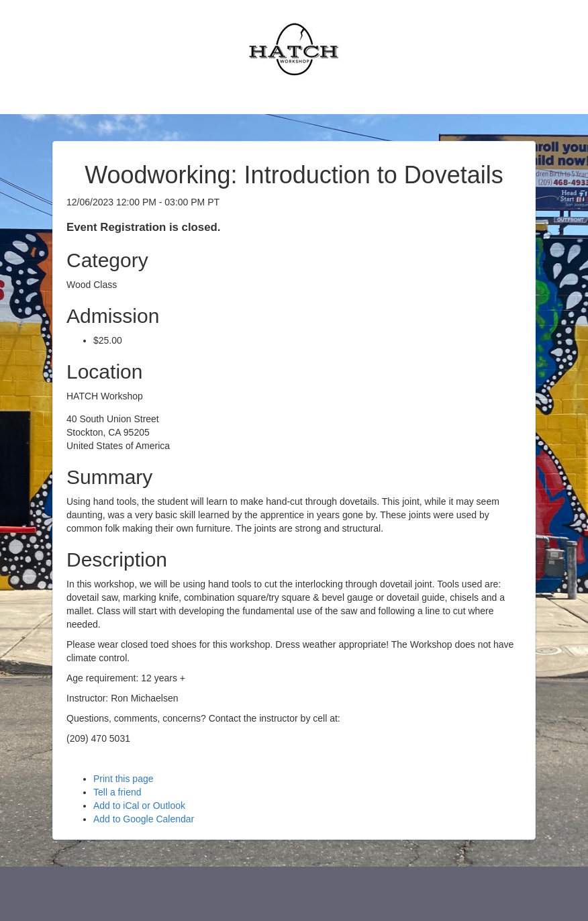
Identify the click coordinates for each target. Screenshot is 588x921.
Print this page (124, 779)
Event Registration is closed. (143, 227)
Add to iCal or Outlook (139, 806)
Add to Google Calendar (144, 819)
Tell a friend (117, 792)
